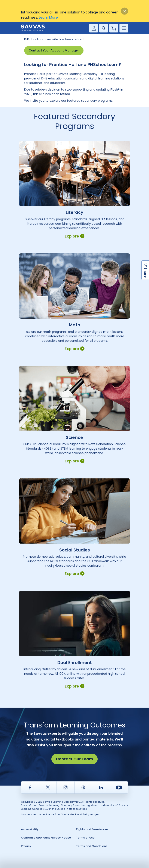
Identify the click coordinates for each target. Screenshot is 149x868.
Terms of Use (85, 838)
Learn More (48, 17)
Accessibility (30, 829)
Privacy (26, 846)
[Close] (124, 11)
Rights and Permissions (92, 829)
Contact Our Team (74, 759)
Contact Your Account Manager (54, 50)
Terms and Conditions (92, 846)
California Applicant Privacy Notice (46, 838)
